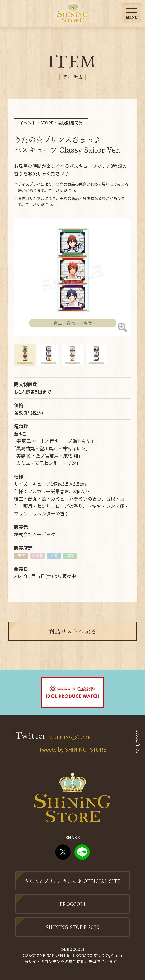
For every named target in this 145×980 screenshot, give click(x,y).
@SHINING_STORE (69, 737)
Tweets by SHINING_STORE (73, 749)
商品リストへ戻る (73, 631)
